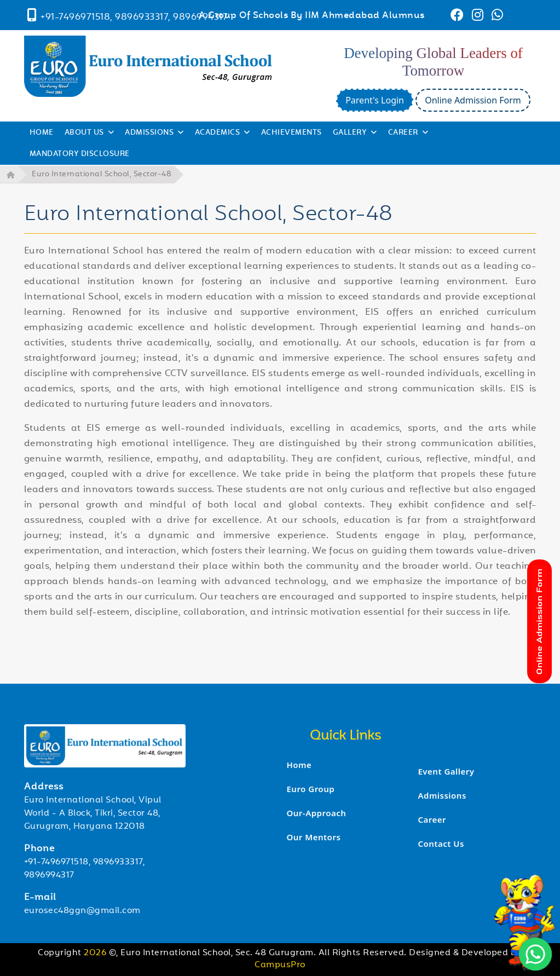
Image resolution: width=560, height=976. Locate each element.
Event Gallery (446, 771)
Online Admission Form (473, 100)
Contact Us (441, 843)
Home (299, 765)
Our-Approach (316, 813)
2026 (96, 953)
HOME (42, 133)
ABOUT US (90, 133)
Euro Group (310, 789)
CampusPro (280, 965)
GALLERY (355, 133)
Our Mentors (313, 837)
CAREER (408, 133)
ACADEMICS (223, 133)
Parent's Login (375, 100)
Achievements (291, 133)
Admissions (442, 795)
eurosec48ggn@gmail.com (82, 911)
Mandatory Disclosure (80, 154)
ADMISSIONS (154, 133)
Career (432, 819)
